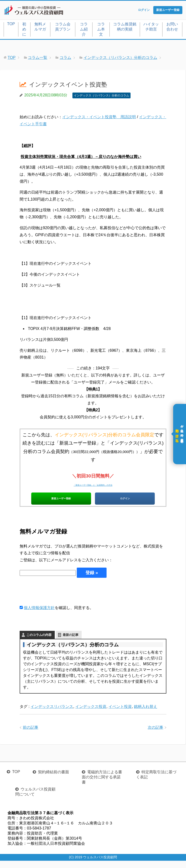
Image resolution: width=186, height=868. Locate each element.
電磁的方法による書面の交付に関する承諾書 (102, 784)
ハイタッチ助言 (151, 28)
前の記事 (31, 734)
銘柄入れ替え (146, 714)
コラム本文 (101, 30)
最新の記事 (71, 642)
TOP (11, 25)
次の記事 (155, 734)
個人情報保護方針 (39, 615)
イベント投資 (120, 714)
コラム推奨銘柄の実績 (125, 28)
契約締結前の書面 (54, 779)
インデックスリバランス (52, 714)
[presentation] (56, 598)
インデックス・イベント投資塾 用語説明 (99, 118)
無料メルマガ (40, 28)
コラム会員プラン (63, 28)
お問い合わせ (172, 28)
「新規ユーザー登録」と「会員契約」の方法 (93, 485)
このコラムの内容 (39, 642)
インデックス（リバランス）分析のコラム (101, 96)
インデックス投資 (91, 714)
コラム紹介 (84, 30)
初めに (24, 30)
